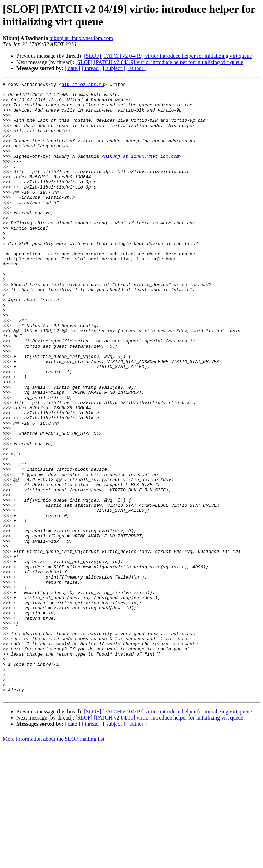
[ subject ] (114, 68)
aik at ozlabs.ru (83, 85)
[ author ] (137, 68)
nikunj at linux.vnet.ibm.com (81, 38)
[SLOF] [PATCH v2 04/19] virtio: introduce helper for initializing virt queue (168, 56)
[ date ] (72, 68)
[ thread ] (92, 68)
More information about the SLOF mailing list (54, 862)
